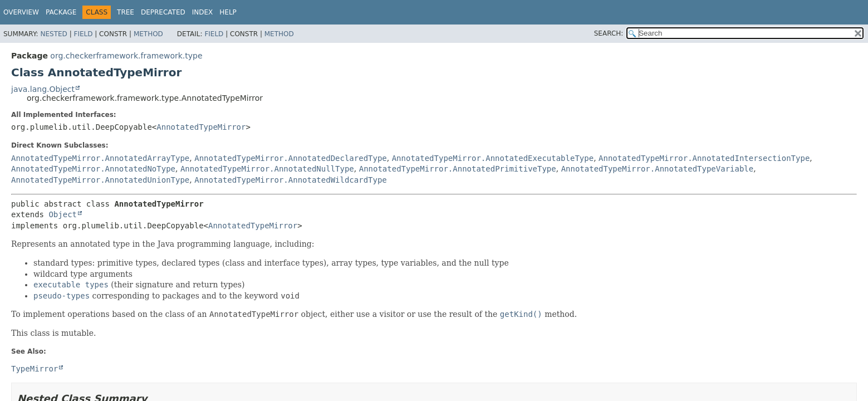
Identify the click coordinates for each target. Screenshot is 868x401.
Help (228, 12)
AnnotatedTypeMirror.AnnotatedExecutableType (493, 158)
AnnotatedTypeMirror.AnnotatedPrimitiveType (458, 169)
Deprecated (163, 12)
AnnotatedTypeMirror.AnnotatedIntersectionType (704, 158)
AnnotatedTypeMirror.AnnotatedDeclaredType (291, 158)
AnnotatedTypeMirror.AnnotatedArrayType (100, 158)
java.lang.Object (43, 89)
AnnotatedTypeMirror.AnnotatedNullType (267, 169)
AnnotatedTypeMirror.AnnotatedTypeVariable (658, 169)
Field (83, 34)
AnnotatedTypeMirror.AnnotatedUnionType (100, 180)
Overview (21, 12)
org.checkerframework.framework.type (126, 56)
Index (203, 12)
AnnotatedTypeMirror (201, 127)
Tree (126, 12)
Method (148, 34)
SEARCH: (609, 33)
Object (63, 214)
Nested (53, 34)
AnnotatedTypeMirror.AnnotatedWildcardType (291, 180)
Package (61, 12)
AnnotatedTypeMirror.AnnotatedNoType (93, 169)
